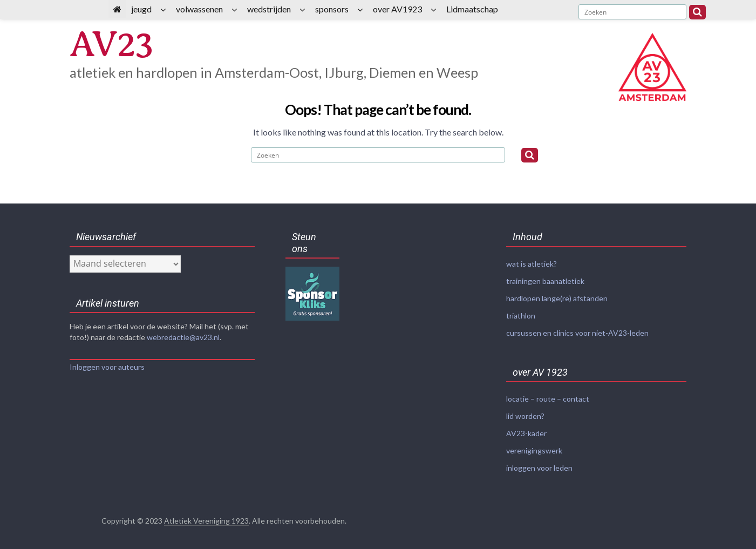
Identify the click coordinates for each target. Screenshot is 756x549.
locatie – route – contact (548, 396)
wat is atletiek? (532, 264)
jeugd (141, 9)
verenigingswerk (534, 446)
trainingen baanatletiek (545, 280)
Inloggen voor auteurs (107, 367)
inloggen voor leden (539, 463)
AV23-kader (526, 429)
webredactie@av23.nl (183, 337)
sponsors (332, 9)
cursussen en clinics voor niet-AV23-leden (577, 331)
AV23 (113, 45)
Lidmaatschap (472, 9)
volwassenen (199, 9)
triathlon (521, 314)
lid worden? (525, 413)
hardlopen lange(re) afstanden (557, 297)
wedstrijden (269, 9)
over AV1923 (397, 9)
